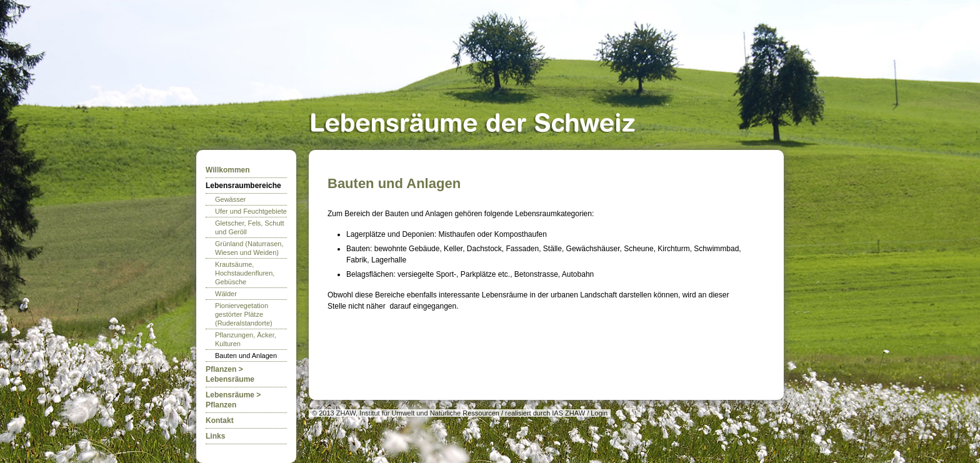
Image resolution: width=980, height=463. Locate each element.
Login (599, 413)
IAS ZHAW (568, 413)
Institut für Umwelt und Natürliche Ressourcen (429, 413)
